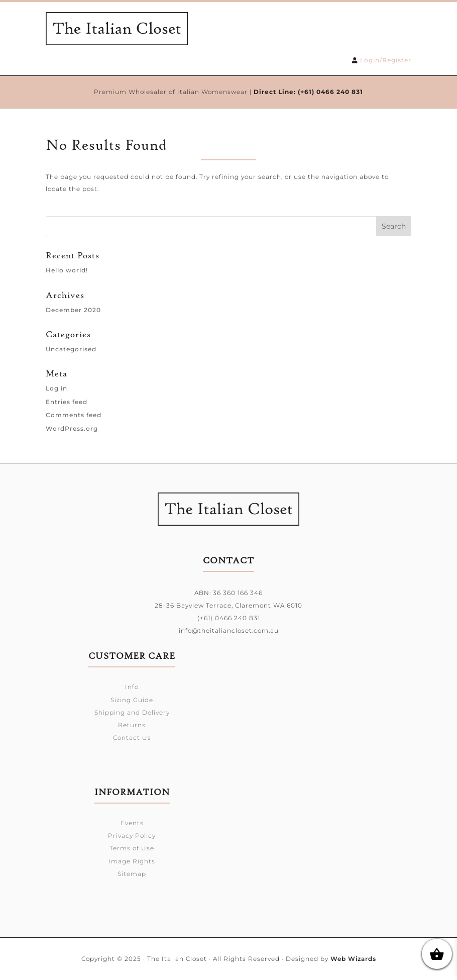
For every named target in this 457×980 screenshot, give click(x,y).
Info (132, 687)
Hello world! (67, 270)
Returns (132, 725)
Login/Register (386, 60)
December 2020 (73, 310)
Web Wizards (353, 959)
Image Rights (132, 861)
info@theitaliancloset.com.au (229, 630)
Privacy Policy (132, 836)
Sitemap (132, 874)
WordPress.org (72, 428)
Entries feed (67, 402)
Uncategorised (71, 349)
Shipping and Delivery (132, 712)
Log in (56, 388)
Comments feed (74, 415)
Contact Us (132, 738)
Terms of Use (132, 848)
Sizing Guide (132, 700)
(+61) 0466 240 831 (330, 92)
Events (132, 823)
